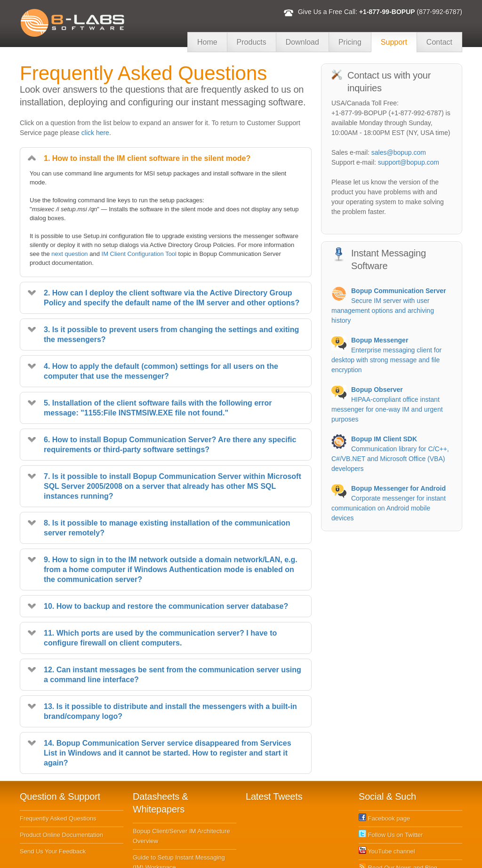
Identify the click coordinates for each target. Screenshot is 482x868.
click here (95, 133)
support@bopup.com (409, 162)
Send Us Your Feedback (53, 813)
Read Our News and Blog (398, 829)
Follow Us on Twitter (391, 796)
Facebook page (384, 780)
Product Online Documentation (61, 796)
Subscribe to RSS (387, 846)
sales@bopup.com (399, 152)
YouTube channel (387, 813)
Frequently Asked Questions (58, 780)
